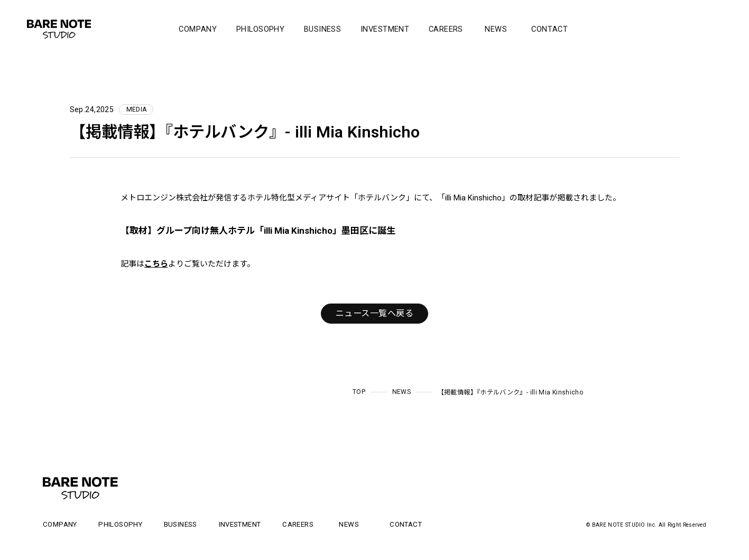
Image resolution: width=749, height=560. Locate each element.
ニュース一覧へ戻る (374, 313)
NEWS (401, 392)
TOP (359, 392)
